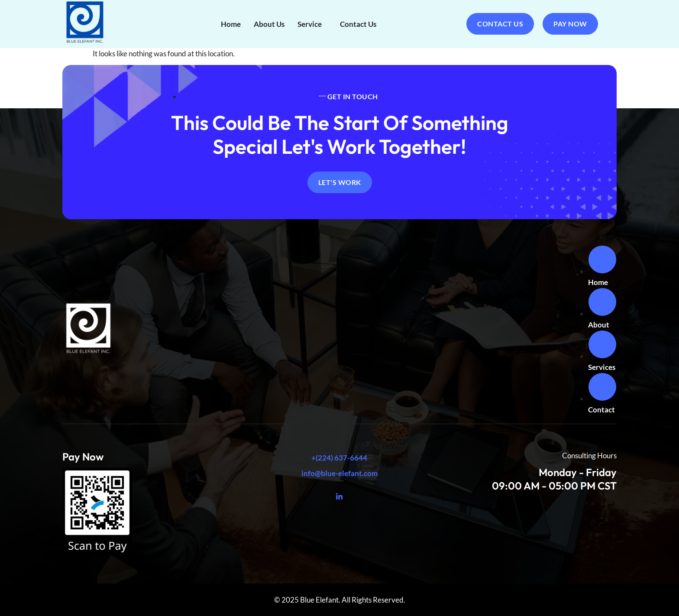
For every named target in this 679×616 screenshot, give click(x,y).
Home (231, 24)
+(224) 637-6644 (339, 458)
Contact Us (358, 24)
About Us (269, 24)
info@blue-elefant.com (339, 473)
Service (310, 24)
